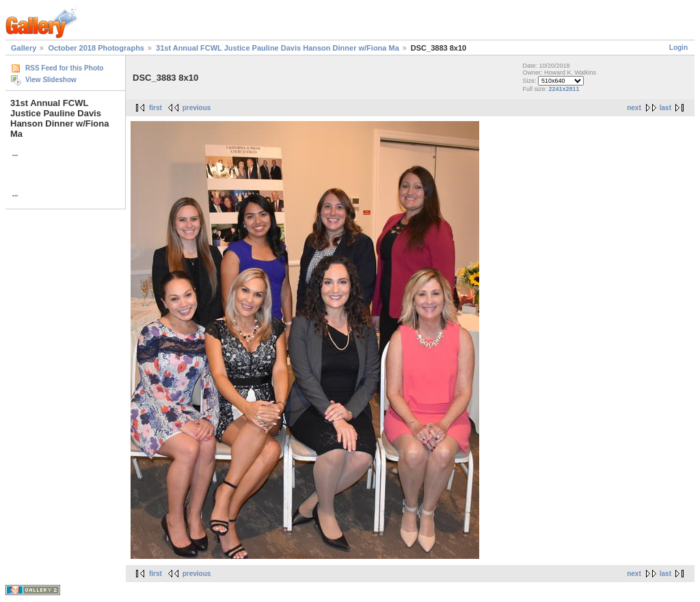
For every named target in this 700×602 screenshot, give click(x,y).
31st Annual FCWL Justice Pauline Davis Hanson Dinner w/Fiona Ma (278, 48)
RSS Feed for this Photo (64, 68)
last (665, 108)
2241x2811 (564, 89)
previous (197, 108)
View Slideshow (51, 80)
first (156, 108)
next (634, 108)
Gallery (24, 48)
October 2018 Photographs (96, 48)
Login (678, 48)
